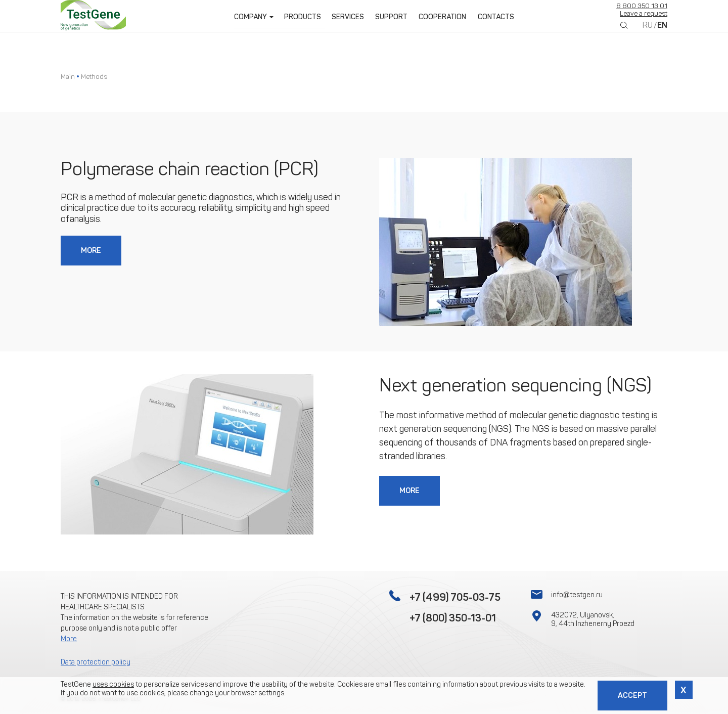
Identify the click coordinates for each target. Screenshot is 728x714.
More (92, 251)
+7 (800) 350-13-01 (453, 618)
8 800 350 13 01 (642, 12)
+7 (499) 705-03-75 (455, 597)
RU (648, 32)
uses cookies (113, 684)
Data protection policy (96, 662)
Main (68, 77)
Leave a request (644, 20)
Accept (632, 695)
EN (662, 32)
